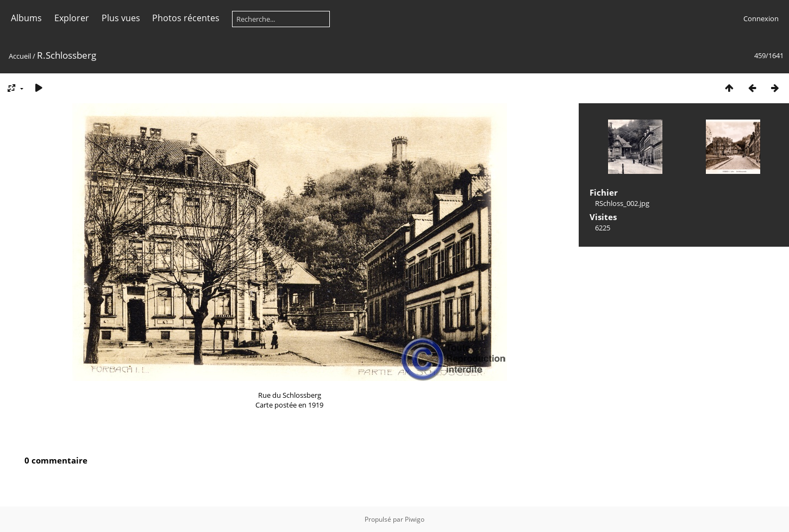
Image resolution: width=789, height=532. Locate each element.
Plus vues (121, 18)
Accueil (20, 56)
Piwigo (415, 519)
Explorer (72, 18)
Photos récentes (186, 18)
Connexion (761, 18)
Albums (26, 18)
